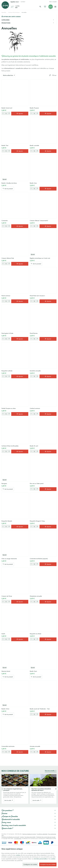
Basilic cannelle (34, 145)
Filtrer (54, 75)
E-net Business (18, 838)
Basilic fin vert (34, 446)
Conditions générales (42, 834)
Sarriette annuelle (35, 371)
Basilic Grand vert (7, 108)
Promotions (6, 23)
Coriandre (5, 220)
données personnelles (40, 859)
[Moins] (3, 113)
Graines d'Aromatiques (14, 12)
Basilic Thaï (5, 145)
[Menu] (55, 7)
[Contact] (23, 2)
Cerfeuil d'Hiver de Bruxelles (10, 446)
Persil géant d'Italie (7, 333)
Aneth (3, 634)
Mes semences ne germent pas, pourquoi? (13, 789)
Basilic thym (33, 671)
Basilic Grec (33, 183)
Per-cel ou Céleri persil (37, 483)
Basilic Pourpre (34, 108)
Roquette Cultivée (7, 371)
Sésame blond (6, 671)
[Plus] (9, 113)
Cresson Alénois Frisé (8, 258)
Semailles (4, 12)
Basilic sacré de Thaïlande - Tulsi (40, 709)
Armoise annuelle (35, 746)
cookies (18, 855)
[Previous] (2, 789)
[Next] (56, 789)
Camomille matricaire (8, 746)
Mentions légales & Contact (29, 834)
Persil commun (6, 296)
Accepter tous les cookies (48, 864)
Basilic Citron (5, 709)
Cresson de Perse (7, 596)
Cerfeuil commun (35, 408)
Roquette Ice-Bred (35, 634)
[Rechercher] (40, 7)
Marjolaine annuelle (36, 596)
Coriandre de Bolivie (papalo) (39, 559)
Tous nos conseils (50, 770)
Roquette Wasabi (7, 521)
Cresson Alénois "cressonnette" (39, 220)
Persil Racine (34, 333)
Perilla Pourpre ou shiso (9, 408)
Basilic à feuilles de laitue (9, 183)
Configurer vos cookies (30, 864)
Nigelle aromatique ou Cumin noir (40, 258)
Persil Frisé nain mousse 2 (37, 296)
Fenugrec (4, 483)
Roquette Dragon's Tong (37, 521)
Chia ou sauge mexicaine (9, 559)
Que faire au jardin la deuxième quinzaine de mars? (41, 789)
